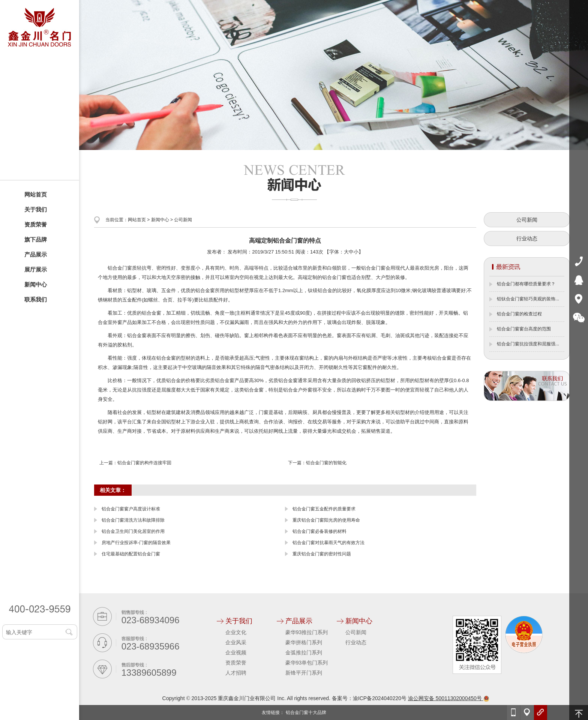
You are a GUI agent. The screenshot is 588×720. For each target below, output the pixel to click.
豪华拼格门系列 (304, 642)
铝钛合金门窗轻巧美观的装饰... (528, 299)
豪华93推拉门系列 (307, 632)
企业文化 (236, 632)
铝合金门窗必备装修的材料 (319, 531)
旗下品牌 (36, 239)
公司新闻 (183, 220)
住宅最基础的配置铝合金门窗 (131, 554)
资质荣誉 (36, 224)
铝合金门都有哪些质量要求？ (526, 284)
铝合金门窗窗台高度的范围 (524, 329)
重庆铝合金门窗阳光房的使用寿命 (326, 520)
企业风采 (236, 642)
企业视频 (236, 652)
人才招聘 (236, 673)
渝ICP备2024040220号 (380, 698)
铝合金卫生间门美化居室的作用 (133, 531)
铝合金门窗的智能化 (326, 463)
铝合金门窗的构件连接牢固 (144, 463)
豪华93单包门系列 (307, 663)
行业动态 (527, 238)
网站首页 (36, 194)
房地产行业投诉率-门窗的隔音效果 (136, 543)
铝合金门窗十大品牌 (306, 712)
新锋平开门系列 (304, 673)
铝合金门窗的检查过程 (519, 314)
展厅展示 (36, 269)
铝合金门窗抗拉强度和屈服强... (528, 344)
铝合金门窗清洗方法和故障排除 (133, 520)
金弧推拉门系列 (304, 652)
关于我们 (36, 209)
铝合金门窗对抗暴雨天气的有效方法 (328, 543)
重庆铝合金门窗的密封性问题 (322, 554)
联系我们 (36, 299)
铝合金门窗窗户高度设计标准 (131, 509)
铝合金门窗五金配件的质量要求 (324, 509)
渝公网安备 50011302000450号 (449, 698)
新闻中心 (36, 284)
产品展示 (36, 254)
